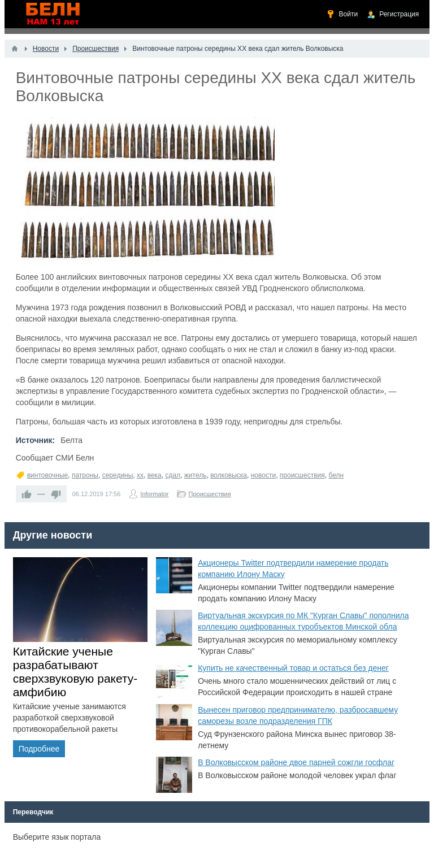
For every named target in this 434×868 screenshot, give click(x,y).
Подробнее (39, 749)
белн (336, 475)
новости (263, 475)
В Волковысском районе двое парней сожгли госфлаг (296, 762)
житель (196, 475)
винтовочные (48, 475)
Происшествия (209, 494)
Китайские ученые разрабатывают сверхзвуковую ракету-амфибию (75, 672)
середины (118, 475)
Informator (154, 494)
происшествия (302, 475)
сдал (173, 475)
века (155, 475)
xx (140, 475)
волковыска (229, 475)
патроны (85, 475)
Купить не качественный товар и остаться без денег (293, 668)
